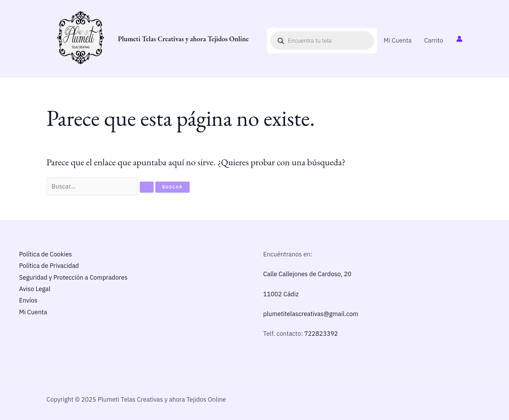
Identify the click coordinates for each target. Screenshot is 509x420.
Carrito (434, 40)
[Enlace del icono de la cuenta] (459, 39)
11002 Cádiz (281, 294)
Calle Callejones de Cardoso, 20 (307, 274)
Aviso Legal (35, 289)
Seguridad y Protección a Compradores (73, 277)
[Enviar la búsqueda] (147, 187)
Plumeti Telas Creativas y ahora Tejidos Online (183, 39)
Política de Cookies (45, 254)
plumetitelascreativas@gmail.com (311, 314)
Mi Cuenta (398, 40)
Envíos (28, 300)
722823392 (321, 334)
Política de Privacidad (49, 266)
